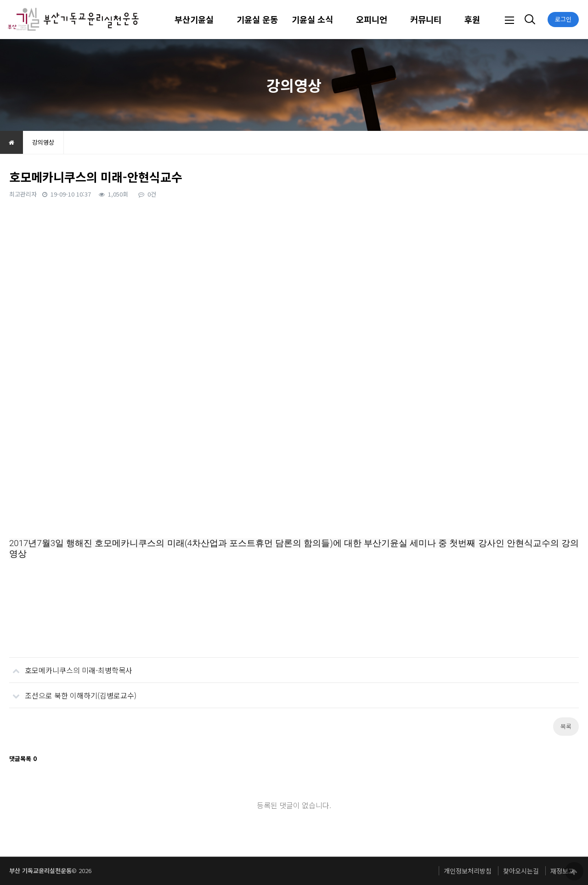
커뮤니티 (426, 19)
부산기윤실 (194, 19)
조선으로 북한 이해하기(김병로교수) (73, 692)
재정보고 (562, 871)
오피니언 (372, 19)
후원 (472, 19)
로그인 (563, 19)
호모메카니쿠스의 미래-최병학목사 (71, 667)
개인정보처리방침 (468, 871)
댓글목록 (23, 758)
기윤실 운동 (257, 19)
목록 (566, 726)
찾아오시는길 (521, 871)
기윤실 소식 (312, 19)
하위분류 (218, 20)
